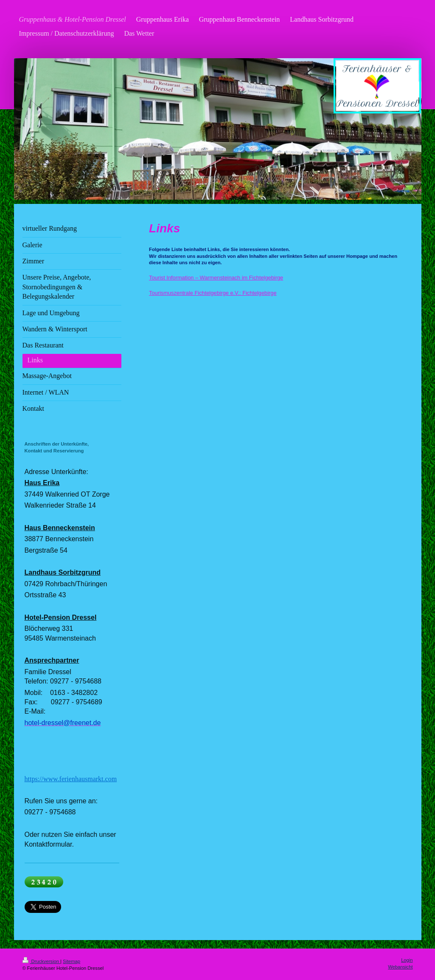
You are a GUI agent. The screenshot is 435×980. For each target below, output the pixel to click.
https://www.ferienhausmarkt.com (71, 779)
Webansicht (400, 967)
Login (407, 960)
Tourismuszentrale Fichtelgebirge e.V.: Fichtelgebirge (213, 293)
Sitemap (72, 961)
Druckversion (42, 961)
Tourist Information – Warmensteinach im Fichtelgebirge (216, 278)
